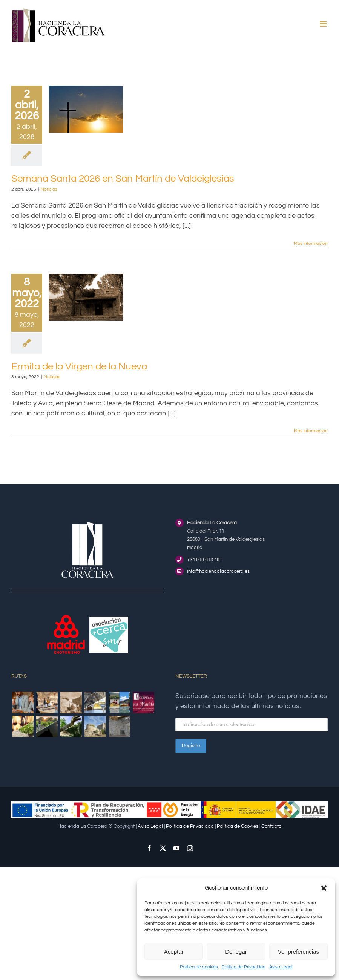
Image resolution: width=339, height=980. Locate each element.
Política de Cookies (238, 826)
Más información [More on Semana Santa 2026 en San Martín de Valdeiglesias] (311, 243)
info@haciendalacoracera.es (218, 571)
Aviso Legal (281, 967)
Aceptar (174, 952)
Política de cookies (199, 967)
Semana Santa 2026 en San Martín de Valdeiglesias (123, 179)
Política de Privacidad (244, 967)
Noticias (49, 189)
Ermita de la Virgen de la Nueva (79, 366)
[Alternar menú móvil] (324, 24)
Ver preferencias (298, 952)
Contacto (271, 826)
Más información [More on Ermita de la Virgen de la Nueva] (311, 431)
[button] (324, 888)
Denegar (236, 952)
